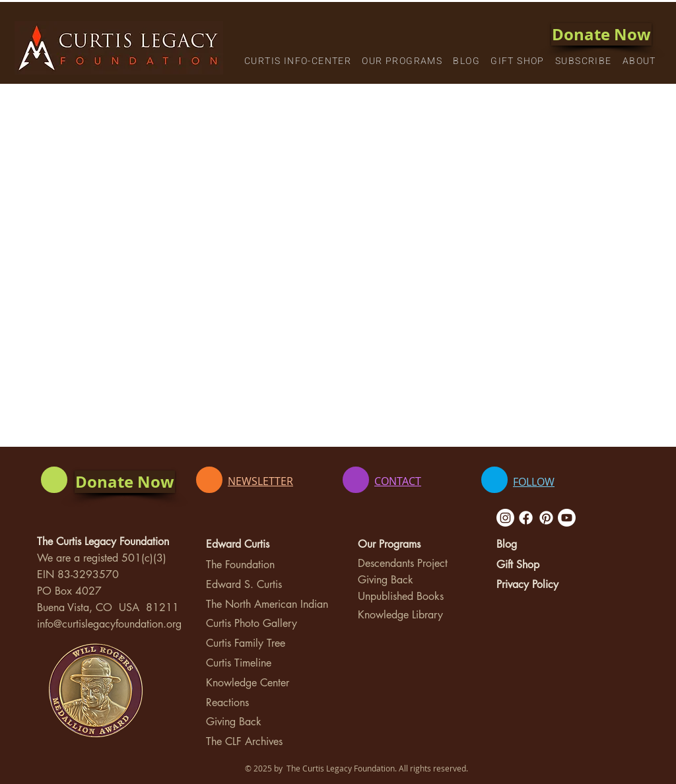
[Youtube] (567, 518)
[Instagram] (505, 518)
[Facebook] (526, 518)
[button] (298, 62)
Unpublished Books (401, 596)
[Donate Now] (601, 34)
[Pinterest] (546, 518)
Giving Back (234, 722)
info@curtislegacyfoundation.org (109, 624)
